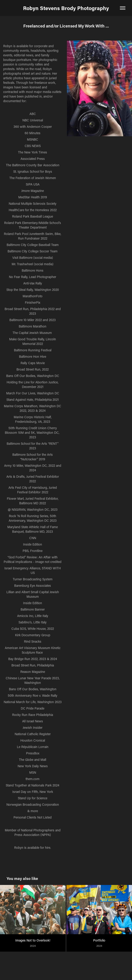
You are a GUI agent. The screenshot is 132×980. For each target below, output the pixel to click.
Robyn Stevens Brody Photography (66, 8)
